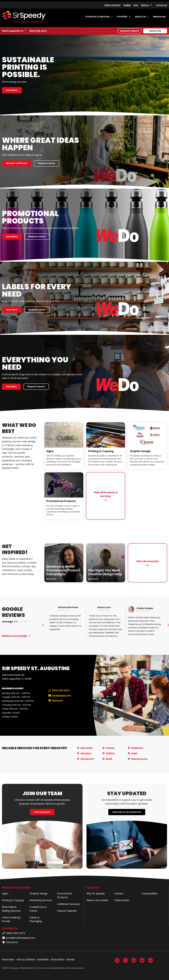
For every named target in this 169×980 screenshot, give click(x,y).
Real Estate (87, 748)
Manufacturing (139, 759)
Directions (55, 701)
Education (86, 753)
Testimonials (122, 900)
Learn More (12, 90)
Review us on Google (15, 636)
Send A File (155, 31)
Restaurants (87, 759)
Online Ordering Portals (11, 919)
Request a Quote (130, 31)
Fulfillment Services (69, 904)
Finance (110, 748)
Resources (159, 17)
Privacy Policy (8, 959)
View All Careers (42, 812)
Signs (50, 451)
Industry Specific (67, 911)
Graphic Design (140, 451)
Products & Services (98, 17)
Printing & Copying (101, 451)
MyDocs (145, 5)
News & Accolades (97, 900)
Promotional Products (61, 501)
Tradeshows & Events (38, 909)
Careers (119, 894)
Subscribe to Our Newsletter (127, 812)
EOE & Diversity (58, 959)
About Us (140, 17)
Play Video (11, 387)
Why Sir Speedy (96, 894)
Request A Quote (36, 387)
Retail (109, 759)
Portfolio (122, 17)
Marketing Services (41, 900)
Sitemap (70, 959)
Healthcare (137, 748)
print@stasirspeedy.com (19, 938)
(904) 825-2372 (38, 31)
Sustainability (150, 894)
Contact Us (161, 5)
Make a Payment (112, 5)
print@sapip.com (59, 696)
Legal (134, 753)
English (127, 5)
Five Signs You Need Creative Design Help (105, 572)
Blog (136, 5)
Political (110, 753)
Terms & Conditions (26, 959)
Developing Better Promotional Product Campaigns (63, 570)
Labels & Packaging (36, 919)
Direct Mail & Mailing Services (11, 909)
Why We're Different (17, 163)
